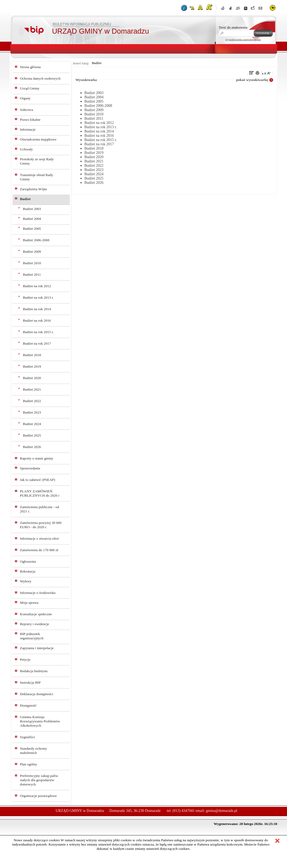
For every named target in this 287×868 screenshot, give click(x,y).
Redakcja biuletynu (34, 671)
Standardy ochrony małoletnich (34, 751)
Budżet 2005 (32, 229)
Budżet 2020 (32, 378)
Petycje (25, 659)
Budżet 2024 (32, 424)
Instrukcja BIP (30, 682)
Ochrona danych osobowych (40, 78)
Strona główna (30, 67)
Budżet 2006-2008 (36, 240)
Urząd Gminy (30, 88)
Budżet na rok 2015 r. (38, 332)
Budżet (25, 199)
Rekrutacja (28, 571)
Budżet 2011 (32, 275)
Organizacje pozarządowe (39, 796)
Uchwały (26, 149)
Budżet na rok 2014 (37, 309)
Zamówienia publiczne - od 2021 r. (40, 509)
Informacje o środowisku (38, 593)
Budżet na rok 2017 (37, 343)
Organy (25, 98)
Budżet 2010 (32, 263)
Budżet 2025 (32, 435)
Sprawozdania (30, 468)
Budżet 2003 (32, 209)
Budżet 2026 (32, 447)
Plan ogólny (29, 764)
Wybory (26, 581)
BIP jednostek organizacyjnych (32, 636)
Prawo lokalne (30, 120)
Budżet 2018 (32, 355)
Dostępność (28, 705)
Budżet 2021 (32, 389)
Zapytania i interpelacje (37, 648)
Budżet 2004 (32, 219)
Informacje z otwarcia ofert (39, 538)
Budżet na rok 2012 (37, 286)
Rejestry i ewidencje (35, 624)
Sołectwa (27, 110)
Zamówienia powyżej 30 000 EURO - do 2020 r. (41, 525)
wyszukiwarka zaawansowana (243, 39)
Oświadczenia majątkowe (38, 139)
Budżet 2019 (32, 366)
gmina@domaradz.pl (222, 811)
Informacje (28, 129)
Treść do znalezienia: (234, 27)
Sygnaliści (28, 737)
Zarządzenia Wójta (34, 189)
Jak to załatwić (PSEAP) (38, 480)
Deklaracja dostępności (37, 694)
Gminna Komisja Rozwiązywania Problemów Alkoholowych (40, 721)
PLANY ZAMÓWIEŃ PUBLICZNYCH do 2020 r (40, 493)
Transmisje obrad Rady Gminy (37, 177)
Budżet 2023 (32, 412)
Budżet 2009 (32, 252)
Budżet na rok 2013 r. (38, 297)
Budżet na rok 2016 (37, 320)
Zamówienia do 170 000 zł (39, 550)
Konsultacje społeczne (36, 614)
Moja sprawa (29, 603)
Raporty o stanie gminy (37, 458)
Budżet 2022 (32, 401)
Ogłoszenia (28, 561)
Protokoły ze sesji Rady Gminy (37, 161)
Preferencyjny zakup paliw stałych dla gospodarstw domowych (39, 780)
